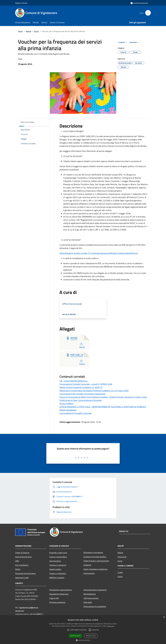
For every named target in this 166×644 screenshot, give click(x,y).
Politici (18, 569)
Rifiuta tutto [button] (91, 636)
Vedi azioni (135, 42)
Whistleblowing (90, 594)
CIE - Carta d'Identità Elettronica (73, 381)
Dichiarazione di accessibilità (95, 606)
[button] (68, 630)
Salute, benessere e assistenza (95, 569)
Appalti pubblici (55, 569)
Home (20, 31)
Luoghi (120, 572)
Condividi (123, 42)
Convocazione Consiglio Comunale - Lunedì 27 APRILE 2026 (86, 384)
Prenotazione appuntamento (61, 590)
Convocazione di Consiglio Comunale (76, 413)
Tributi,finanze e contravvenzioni (96, 561)
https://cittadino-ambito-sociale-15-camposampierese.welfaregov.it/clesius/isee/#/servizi (99, 253)
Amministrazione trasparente (95, 590)
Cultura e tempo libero (58, 557)
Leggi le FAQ (54, 598)
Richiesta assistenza (57, 602)
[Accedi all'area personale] (139, 3)
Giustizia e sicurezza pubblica (95, 557)
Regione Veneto (21, 3)
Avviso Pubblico (66, 404)
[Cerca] (148, 13)
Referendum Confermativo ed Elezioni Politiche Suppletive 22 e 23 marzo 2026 (94, 391)
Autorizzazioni (89, 573)
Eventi (120, 577)
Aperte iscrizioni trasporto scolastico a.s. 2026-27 (81, 387)
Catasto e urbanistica (58, 573)
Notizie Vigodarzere (68, 410)
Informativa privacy (91, 598)
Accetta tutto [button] (75, 636)
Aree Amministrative (23, 557)
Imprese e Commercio (58, 565)
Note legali (88, 602)
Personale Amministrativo (25, 573)
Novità (29, 31)
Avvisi (36, 31)
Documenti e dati (22, 578)
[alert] (83, 630)
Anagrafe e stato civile (58, 553)
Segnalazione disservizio (59, 594)
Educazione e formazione (93, 552)
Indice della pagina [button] (27, 122)
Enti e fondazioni (22, 565)
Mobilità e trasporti (57, 578)
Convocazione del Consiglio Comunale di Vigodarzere (83, 394)
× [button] (164, 617)
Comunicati (122, 557)
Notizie (120, 553)
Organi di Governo (22, 553)
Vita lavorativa (55, 561)
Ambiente (87, 565)
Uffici (17, 561)
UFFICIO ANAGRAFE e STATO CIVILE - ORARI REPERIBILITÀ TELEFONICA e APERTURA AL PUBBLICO (103, 407)
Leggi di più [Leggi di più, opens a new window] (111, 626)
